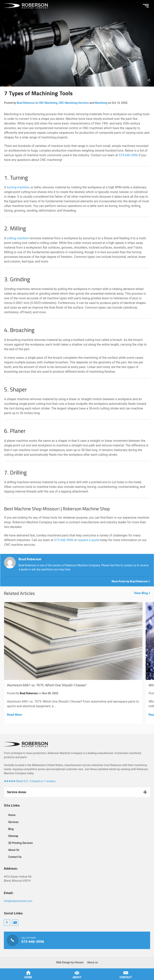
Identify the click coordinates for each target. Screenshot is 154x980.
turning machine (18, 187)
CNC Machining (48, 103)
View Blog (142, 593)
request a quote (88, 540)
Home (12, 815)
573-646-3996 (128, 155)
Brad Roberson (26, 103)
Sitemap (13, 836)
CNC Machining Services (74, 103)
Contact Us (15, 857)
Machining (101, 103)
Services (13, 822)
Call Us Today (77, 940)
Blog (11, 829)
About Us (14, 850)
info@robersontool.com (18, 901)
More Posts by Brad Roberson (131, 581)
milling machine (18, 238)
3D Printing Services (20, 843)
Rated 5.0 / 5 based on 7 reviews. (30, 781)
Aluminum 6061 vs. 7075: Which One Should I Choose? (73, 663)
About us (93, 962)
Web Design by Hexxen (70, 962)
